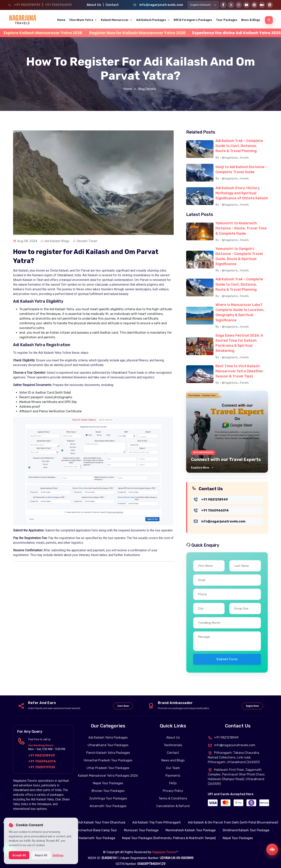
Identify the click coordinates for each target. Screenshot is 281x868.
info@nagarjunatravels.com (161, 5)
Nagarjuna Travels (164, 847)
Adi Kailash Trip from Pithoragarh (157, 817)
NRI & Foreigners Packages (193, 20)
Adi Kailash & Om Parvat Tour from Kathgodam (37, 817)
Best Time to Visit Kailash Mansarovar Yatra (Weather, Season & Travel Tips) (240, 366)
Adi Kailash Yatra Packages (108, 732)
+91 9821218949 (27, 5)
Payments (173, 770)
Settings (58, 855)
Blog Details (147, 89)
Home (61, 20)
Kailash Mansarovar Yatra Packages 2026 (108, 770)
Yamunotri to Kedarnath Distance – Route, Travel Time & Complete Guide (241, 227)
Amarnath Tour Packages (108, 801)
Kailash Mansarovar (117, 20)
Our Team (173, 763)
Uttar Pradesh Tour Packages (108, 763)
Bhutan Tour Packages (108, 786)
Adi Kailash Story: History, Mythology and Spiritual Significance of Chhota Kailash (242, 192)
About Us (94, 5)
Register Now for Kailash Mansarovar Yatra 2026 (166, 33)
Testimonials (173, 740)
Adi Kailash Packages (153, 20)
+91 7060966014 (58, 5)
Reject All (41, 855)
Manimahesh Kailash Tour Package (191, 825)
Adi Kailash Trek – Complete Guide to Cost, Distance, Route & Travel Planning (239, 145)
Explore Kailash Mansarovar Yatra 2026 (72, 33)
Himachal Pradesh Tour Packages (108, 755)
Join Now (123, 701)
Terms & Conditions (173, 793)
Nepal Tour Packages (108, 778)
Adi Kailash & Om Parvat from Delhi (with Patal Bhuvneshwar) (233, 817)
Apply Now (252, 701)
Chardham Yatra (83, 20)
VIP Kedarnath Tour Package (94, 833)
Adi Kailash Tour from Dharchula (102, 817)
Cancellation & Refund (173, 801)
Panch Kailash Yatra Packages (108, 747)
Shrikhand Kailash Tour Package (246, 825)
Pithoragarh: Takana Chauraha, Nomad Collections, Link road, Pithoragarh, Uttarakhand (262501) (234, 752)
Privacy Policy (173, 786)
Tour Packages (227, 20)
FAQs (173, 778)
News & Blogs (251, 20)
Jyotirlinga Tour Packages (108, 793)
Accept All (19, 855)
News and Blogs (173, 755)
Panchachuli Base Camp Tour (96, 825)
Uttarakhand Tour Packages (108, 740)
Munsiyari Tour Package (141, 825)
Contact (112, 5)
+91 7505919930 (42, 762)
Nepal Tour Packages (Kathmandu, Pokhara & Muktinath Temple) (169, 833)
